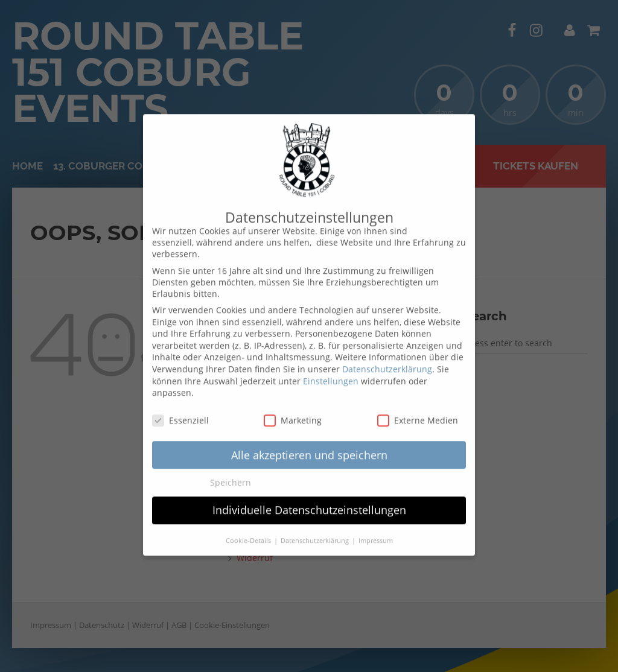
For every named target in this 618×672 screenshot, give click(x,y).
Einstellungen (331, 369)
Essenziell (180, 409)
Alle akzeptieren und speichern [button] (309, 443)
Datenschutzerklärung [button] (316, 529)
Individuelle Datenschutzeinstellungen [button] (309, 498)
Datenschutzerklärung (387, 357)
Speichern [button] (231, 471)
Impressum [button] (376, 529)
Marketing (293, 409)
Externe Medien (418, 409)
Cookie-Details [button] (249, 529)
